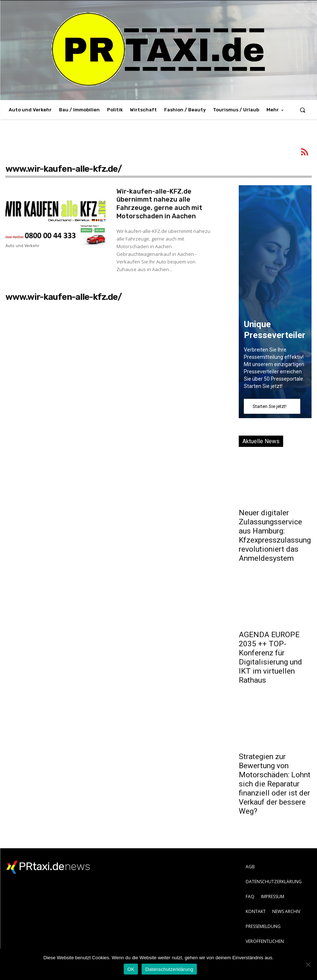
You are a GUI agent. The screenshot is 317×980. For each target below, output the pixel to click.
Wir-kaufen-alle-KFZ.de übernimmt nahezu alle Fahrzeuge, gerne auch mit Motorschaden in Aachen (159, 203)
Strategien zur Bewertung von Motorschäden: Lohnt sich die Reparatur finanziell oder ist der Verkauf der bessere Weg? (275, 784)
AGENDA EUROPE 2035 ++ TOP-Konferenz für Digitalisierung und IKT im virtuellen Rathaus (270, 657)
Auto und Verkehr (22, 246)
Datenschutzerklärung (169, 969)
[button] (303, 110)
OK (131, 969)
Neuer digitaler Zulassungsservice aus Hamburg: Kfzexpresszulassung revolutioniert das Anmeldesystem (275, 535)
